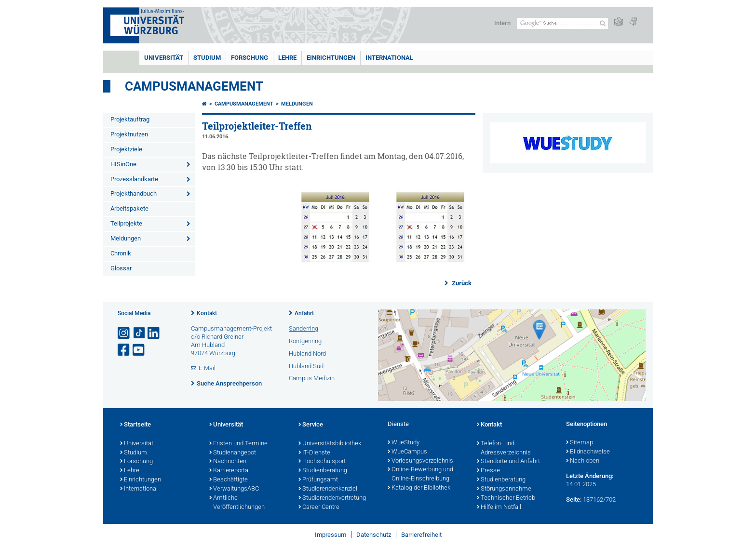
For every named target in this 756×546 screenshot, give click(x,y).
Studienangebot (233, 453)
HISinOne (123, 164)
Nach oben (583, 461)
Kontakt (207, 313)
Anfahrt (304, 313)
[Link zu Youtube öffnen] (139, 350)
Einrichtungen (331, 58)
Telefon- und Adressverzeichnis (504, 448)
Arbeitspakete (129, 208)
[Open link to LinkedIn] (154, 333)
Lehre (287, 58)
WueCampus (407, 452)
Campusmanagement (194, 86)
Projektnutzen (129, 134)
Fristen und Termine (238, 444)
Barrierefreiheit (421, 535)
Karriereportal (229, 471)
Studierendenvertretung (332, 498)
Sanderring (304, 328)
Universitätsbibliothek (330, 444)
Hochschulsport (322, 462)
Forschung (250, 58)
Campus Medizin (312, 378)
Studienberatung (323, 471)
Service (311, 425)
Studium (207, 58)
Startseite (135, 425)
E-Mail (207, 368)
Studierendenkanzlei (328, 489)
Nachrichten (228, 462)
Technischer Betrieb (506, 498)
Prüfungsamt (318, 480)
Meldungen (126, 238)
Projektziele (126, 149)
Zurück (461, 283)
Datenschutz (374, 535)
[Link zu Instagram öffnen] (124, 333)
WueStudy (404, 443)
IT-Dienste (314, 453)
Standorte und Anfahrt (508, 462)
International (389, 58)
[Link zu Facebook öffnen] (124, 350)
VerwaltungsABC (234, 489)
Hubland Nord (307, 353)
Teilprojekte (126, 223)
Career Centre (319, 507)
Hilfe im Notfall (499, 507)
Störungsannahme (504, 489)
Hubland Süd (306, 366)
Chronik (121, 253)
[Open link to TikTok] (139, 333)
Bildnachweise (588, 452)
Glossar (121, 268)
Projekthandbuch (134, 193)
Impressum (331, 535)
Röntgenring (305, 341)
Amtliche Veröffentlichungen (237, 503)
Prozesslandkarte (134, 179)
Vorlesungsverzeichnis (420, 461)
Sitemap (580, 443)
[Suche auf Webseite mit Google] (562, 23)
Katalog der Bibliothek (419, 488)
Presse (488, 471)
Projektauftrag (130, 119)
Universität (164, 58)
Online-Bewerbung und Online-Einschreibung (420, 474)
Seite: (574, 499)
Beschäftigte (229, 480)
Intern (502, 23)
